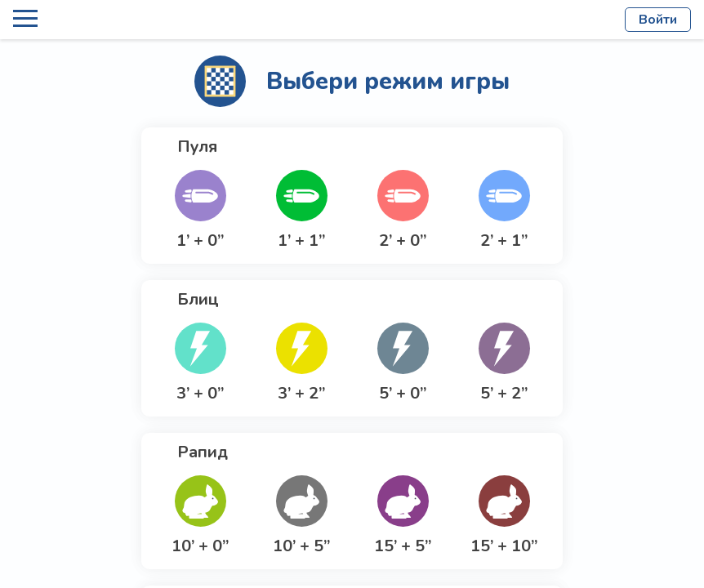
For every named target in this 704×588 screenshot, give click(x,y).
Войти (658, 20)
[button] (200, 211)
